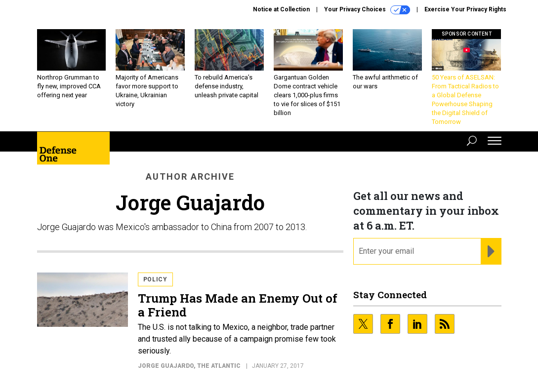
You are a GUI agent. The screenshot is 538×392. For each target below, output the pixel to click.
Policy (155, 279)
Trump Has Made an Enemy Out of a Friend (238, 305)
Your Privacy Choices (367, 10)
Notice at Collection (281, 9)
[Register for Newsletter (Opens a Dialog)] (491, 251)
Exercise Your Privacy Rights (465, 9)
